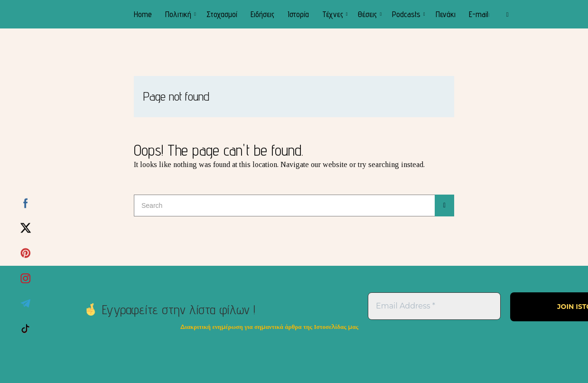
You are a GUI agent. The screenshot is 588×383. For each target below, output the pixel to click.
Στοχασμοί (222, 14)
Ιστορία (298, 14)
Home (143, 14)
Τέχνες (333, 14)
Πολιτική (178, 14)
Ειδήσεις (262, 14)
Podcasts (406, 14)
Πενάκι (446, 14)
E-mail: (479, 14)
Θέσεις (367, 14)
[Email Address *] (434, 306)
